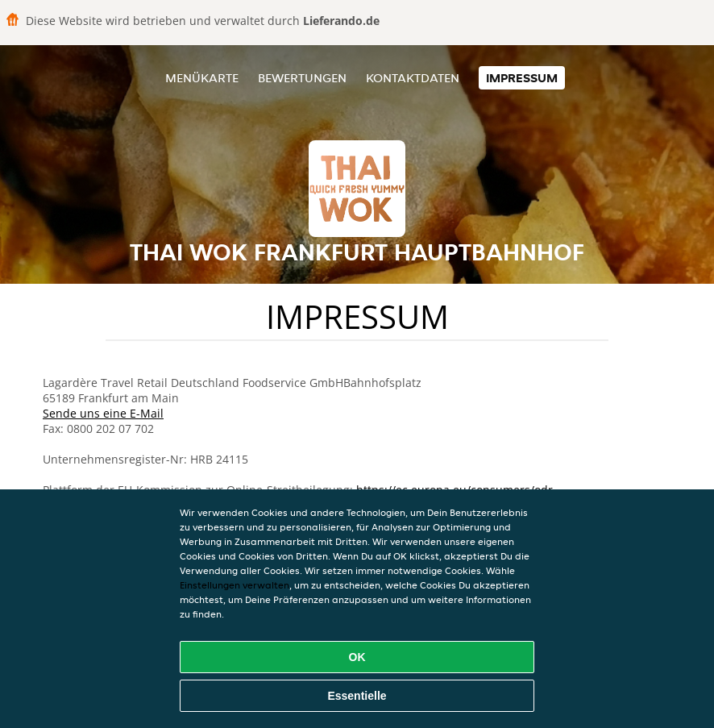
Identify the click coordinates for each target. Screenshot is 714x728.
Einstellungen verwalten (235, 585)
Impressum (522, 78)
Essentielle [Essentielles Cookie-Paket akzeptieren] (357, 696)
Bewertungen (302, 78)
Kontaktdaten (413, 78)
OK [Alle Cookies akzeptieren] (357, 657)
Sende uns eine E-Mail (103, 413)
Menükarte (202, 78)
